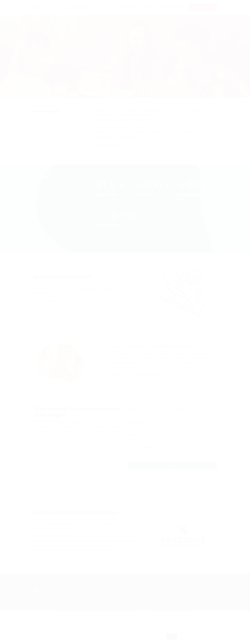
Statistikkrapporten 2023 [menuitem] (149, 604)
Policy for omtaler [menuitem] (115, 594)
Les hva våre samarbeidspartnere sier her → (143, 375)
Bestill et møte (203, 7)
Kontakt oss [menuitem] (84, 599)
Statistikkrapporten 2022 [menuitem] (149, 609)
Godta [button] (172, 637)
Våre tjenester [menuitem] (128, 7)
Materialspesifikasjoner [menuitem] (118, 604)
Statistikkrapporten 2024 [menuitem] (149, 599)
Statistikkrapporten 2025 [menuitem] (149, 594)
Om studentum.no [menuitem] (89, 589)
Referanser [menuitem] (84, 604)
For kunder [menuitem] (112, 589)
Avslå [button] (184, 637)
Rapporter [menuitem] (149, 7)
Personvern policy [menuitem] (115, 609)
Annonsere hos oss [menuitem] (173, 7)
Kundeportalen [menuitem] (113, 599)
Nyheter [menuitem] (82, 609)
